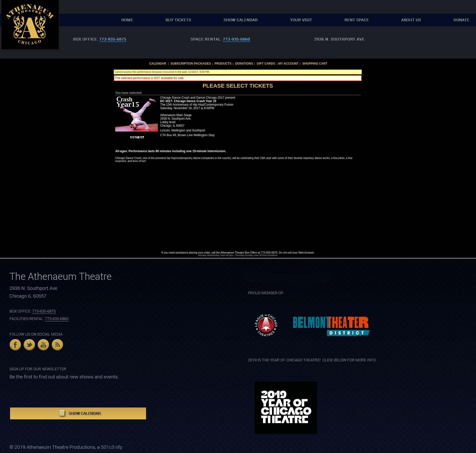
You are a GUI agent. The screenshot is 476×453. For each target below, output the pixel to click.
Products (223, 64)
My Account (288, 64)
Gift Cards (266, 64)
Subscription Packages (191, 64)
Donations (244, 64)
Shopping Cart (315, 64)
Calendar (158, 64)
